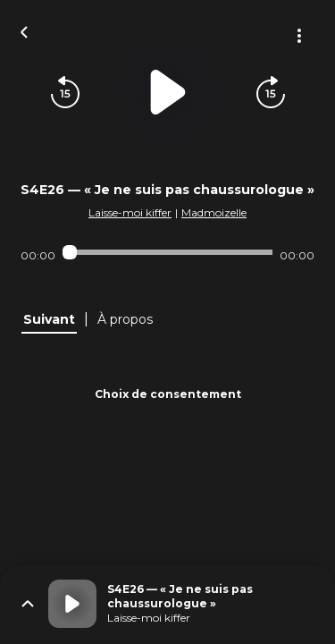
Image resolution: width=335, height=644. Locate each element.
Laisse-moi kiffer (130, 212)
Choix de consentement (168, 394)
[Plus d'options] (299, 36)
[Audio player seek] (167, 252)
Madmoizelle (214, 212)
